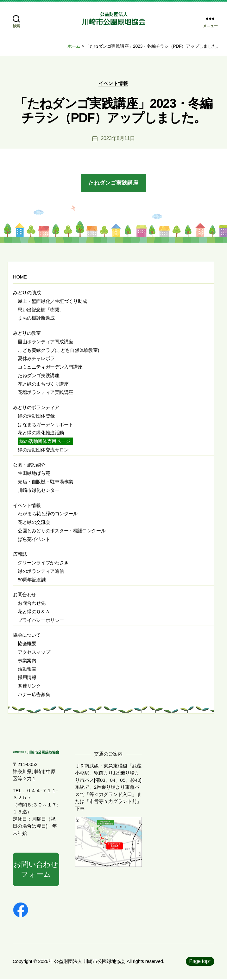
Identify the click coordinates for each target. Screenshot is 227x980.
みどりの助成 (27, 293)
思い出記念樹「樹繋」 (41, 310)
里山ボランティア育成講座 (45, 342)
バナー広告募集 (34, 694)
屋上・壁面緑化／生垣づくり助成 (52, 301)
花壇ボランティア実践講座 (45, 392)
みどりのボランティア (36, 408)
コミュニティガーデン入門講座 (50, 367)
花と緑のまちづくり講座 (43, 384)
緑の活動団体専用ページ (45, 441)
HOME (20, 277)
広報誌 (20, 554)
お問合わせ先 (32, 603)
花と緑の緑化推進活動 (41, 433)
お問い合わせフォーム (36, 870)
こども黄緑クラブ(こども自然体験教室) (58, 350)
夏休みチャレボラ (36, 359)
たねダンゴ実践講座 (113, 183)
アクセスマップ (34, 652)
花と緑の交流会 (34, 522)
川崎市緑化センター (38, 490)
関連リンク (29, 686)
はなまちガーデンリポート (45, 424)
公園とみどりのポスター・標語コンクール (62, 531)
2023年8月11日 (118, 138)
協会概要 (27, 644)
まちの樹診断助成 (36, 318)
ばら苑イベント (34, 539)
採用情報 (27, 678)
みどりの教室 (27, 333)
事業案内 (27, 661)
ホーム (74, 46)
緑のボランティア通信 (41, 571)
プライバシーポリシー (41, 620)
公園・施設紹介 (29, 465)
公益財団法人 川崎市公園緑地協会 (90, 962)
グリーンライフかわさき (43, 563)
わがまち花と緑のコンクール (48, 514)
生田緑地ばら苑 (34, 473)
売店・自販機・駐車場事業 (45, 482)
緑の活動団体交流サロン (43, 450)
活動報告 (27, 669)
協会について (27, 635)
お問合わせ (25, 595)
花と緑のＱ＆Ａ (34, 612)
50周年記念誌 (32, 580)
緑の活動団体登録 (36, 416)
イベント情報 (113, 84)
